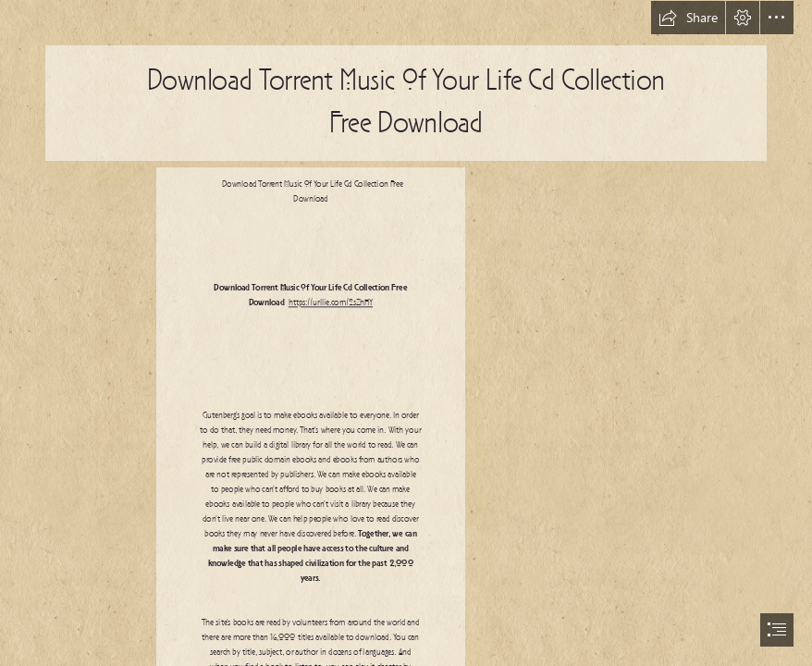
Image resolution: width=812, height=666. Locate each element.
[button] (688, 18)
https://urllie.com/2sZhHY (331, 303)
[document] (406, 333)
